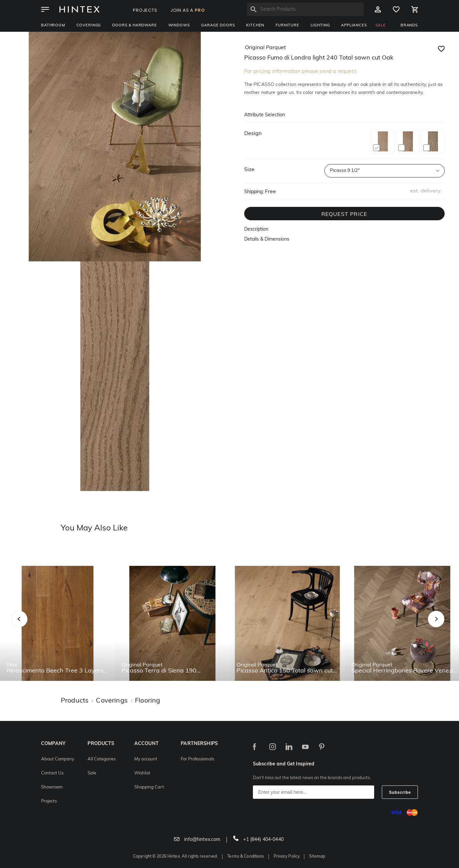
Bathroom (53, 26)
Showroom (52, 787)
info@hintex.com (197, 840)
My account (146, 759)
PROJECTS (145, 10)
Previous (28, 626)
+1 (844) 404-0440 (258, 840)
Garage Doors (218, 26)
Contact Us (52, 773)
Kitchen (255, 26)
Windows (179, 26)
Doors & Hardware (134, 26)
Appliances (354, 26)
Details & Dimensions (267, 239)
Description (256, 229)
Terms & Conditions (246, 857)
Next (449, 626)
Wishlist (142, 773)
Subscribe (400, 792)
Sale (92, 773)
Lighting (320, 26)
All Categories (102, 759)
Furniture (287, 26)
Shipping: (254, 192)
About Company (58, 759)
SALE (381, 26)
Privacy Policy (287, 857)
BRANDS (409, 26)
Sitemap (317, 857)
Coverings (89, 26)
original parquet (265, 48)
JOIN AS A (188, 10)
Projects (49, 801)
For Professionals (197, 759)
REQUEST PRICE (344, 215)
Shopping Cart (149, 787)
